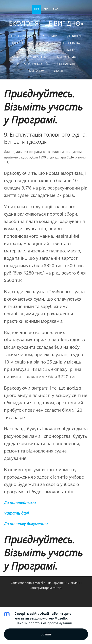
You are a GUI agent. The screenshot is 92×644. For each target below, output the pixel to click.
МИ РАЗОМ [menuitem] (37, 71)
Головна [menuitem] (18, 36)
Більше (46, 634)
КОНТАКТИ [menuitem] (68, 50)
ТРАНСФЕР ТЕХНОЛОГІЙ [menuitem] (32, 64)
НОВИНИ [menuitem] (45, 50)
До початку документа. (26, 524)
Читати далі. (17, 513)
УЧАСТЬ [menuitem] (48, 43)
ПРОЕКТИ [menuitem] (23, 50)
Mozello (40, 583)
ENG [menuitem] (56, 9)
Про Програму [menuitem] (23, 43)
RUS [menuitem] (46, 9)
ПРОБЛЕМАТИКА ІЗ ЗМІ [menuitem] (32, 57)
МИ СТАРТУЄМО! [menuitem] (45, 36)
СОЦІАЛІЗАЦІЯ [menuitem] (67, 64)
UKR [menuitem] (37, 9)
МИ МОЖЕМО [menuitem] (67, 57)
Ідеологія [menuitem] (74, 36)
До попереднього (20, 503)
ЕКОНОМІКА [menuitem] (72, 43)
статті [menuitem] (58, 71)
